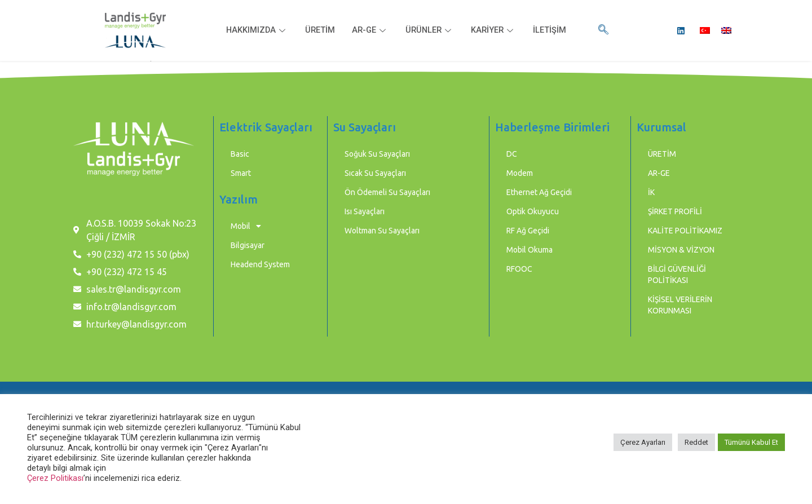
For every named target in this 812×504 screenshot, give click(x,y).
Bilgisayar (248, 245)
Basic (240, 154)
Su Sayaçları (365, 127)
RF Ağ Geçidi (528, 231)
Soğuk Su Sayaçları (377, 154)
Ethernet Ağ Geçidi (539, 192)
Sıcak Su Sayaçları (375, 173)
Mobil (246, 226)
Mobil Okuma (529, 250)
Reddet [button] (696, 442)
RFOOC (519, 269)
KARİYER (496, 30)
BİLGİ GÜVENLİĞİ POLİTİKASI (677, 275)
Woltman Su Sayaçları (382, 231)
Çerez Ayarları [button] (643, 442)
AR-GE (370, 30)
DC (512, 154)
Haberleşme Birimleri (552, 127)
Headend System (260, 264)
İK (651, 192)
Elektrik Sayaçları (266, 127)
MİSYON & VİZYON (681, 250)
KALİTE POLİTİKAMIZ (685, 231)
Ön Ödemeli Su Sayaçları (387, 192)
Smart (241, 173)
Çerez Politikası (55, 478)
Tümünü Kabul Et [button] (751, 442)
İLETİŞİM (552, 30)
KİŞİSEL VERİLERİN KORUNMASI (680, 305)
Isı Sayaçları (365, 211)
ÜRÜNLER (431, 30)
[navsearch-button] (603, 30)
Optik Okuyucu (533, 211)
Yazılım (239, 199)
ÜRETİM (319, 30)
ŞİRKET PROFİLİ (675, 211)
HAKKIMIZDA (255, 30)
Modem (520, 173)
